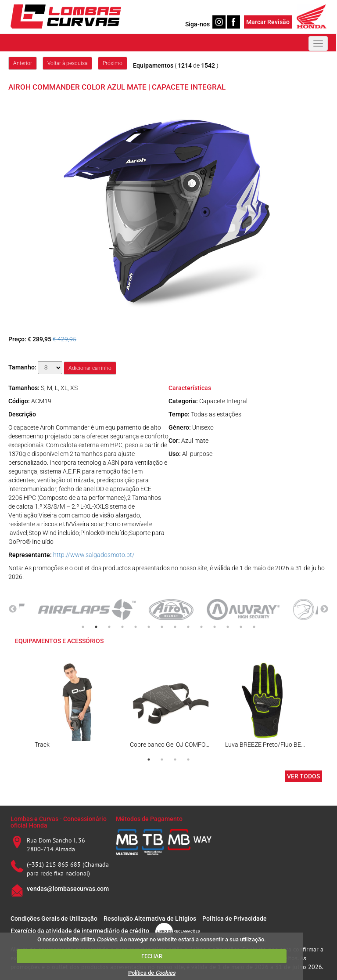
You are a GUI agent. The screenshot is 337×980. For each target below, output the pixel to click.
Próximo (113, 63)
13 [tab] (241, 627)
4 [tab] (122, 627)
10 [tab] (201, 627)
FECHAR (152, 956)
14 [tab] (254, 627)
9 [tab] (188, 627)
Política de (152, 973)
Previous (13, 609)
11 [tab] (215, 627)
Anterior (23, 63)
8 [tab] (175, 627)
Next (324, 609)
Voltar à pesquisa (67, 63)
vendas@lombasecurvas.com (68, 889)
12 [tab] (228, 627)
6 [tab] (149, 627)
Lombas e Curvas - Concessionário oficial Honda (59, 822)
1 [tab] (83, 627)
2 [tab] (96, 627)
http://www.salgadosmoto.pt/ (94, 555)
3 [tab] (109, 627)
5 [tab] (136, 627)
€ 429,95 (65, 339)
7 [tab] (162, 627)
